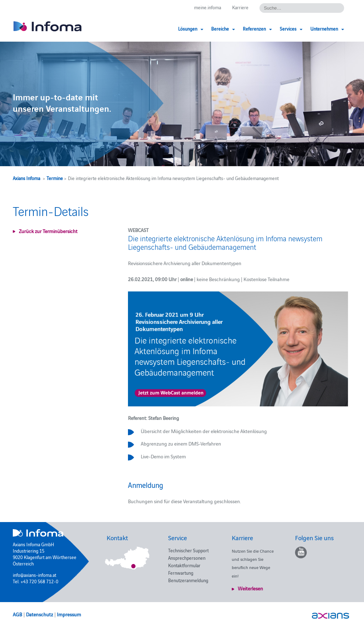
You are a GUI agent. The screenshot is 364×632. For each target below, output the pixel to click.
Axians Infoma (26, 178)
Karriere (240, 7)
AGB (17, 614)
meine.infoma (208, 7)
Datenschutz (39, 614)
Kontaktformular (184, 565)
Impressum (69, 614)
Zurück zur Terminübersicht (48, 231)
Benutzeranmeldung (188, 580)
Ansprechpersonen (187, 558)
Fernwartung (181, 573)
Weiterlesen (250, 588)
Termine (55, 178)
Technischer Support (188, 550)
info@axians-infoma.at (34, 575)
